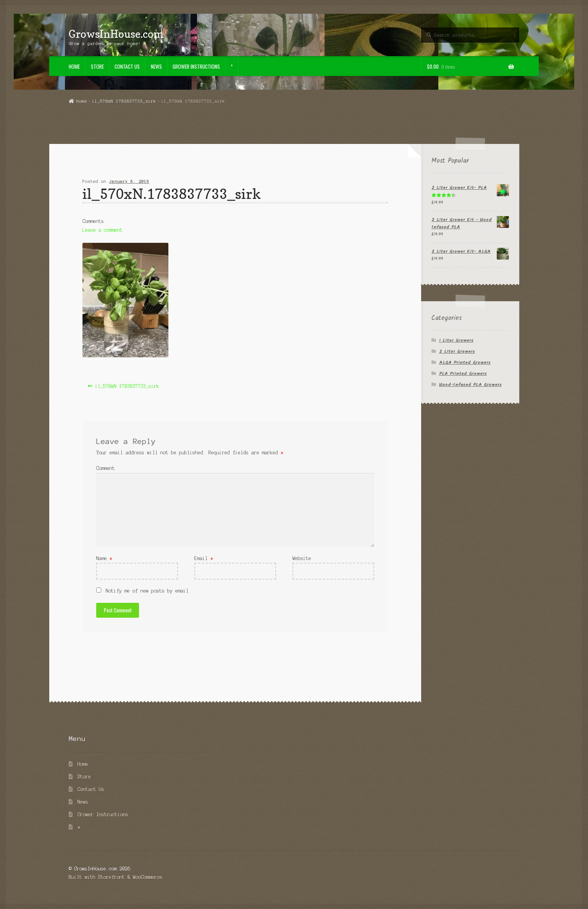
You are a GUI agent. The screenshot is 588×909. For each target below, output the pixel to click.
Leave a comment (103, 230)
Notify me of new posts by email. (149, 591)
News (156, 66)
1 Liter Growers (456, 340)
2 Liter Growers (457, 351)
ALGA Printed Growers (465, 362)
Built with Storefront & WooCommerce (115, 877)
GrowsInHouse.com (116, 34)
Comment (106, 468)
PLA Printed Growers (463, 374)
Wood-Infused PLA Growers (470, 385)
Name (104, 558)
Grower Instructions (196, 66)
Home (74, 66)
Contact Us (127, 66)
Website (302, 558)
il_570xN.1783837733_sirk (124, 101)
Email (204, 558)
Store (97, 66)
